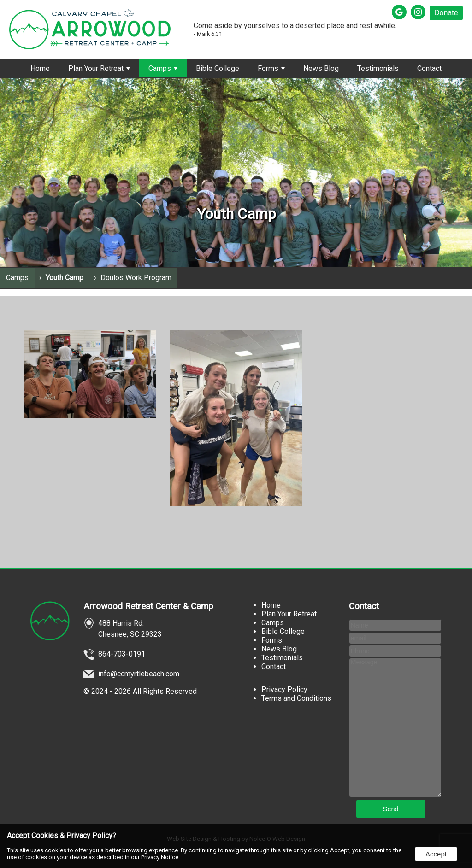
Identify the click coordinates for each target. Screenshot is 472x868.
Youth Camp (65, 278)
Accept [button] (436, 854)
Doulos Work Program (136, 278)
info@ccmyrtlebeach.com (139, 674)
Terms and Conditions (296, 698)
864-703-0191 (122, 654)
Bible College (218, 68)
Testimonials (378, 68)
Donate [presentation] (446, 13)
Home (40, 68)
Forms (271, 68)
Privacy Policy (284, 689)
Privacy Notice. (160, 857)
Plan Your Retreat (99, 68)
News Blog (321, 68)
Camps (163, 68)
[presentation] (400, 13)
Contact (429, 68)
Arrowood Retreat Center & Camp (148, 606)
